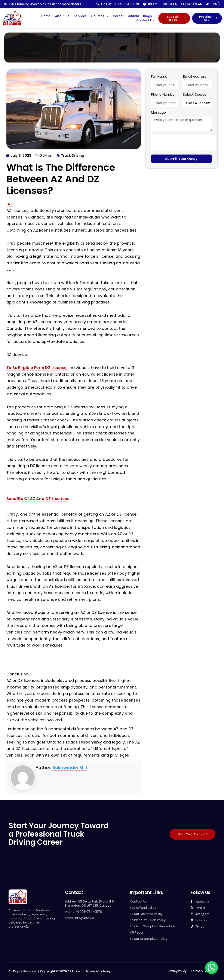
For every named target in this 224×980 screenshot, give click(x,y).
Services (80, 16)
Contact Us (145, 20)
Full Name (159, 77)
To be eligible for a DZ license (36, 368)
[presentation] (183, 143)
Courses (100, 16)
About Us (62, 16)
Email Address (195, 77)
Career (118, 16)
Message (158, 113)
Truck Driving (73, 155)
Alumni (133, 16)
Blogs (148, 16)
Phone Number (163, 95)
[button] (211, 967)
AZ (10, 204)
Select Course (195, 95)
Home (46, 16)
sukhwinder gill (70, 767)
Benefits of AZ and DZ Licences (38, 499)
